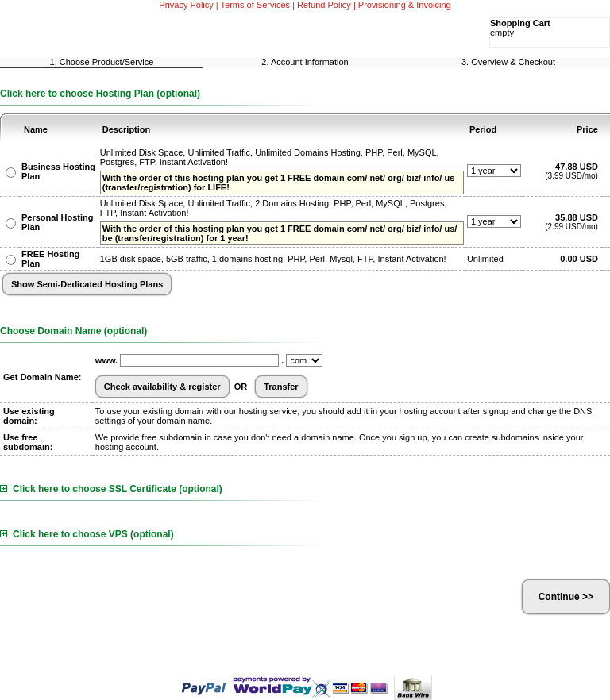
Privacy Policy (186, 5)
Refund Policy (324, 5)
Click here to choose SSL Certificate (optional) (111, 489)
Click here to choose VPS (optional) (87, 534)
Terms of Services (255, 5)
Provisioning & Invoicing (405, 5)
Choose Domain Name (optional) (73, 331)
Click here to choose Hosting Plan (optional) (100, 94)
